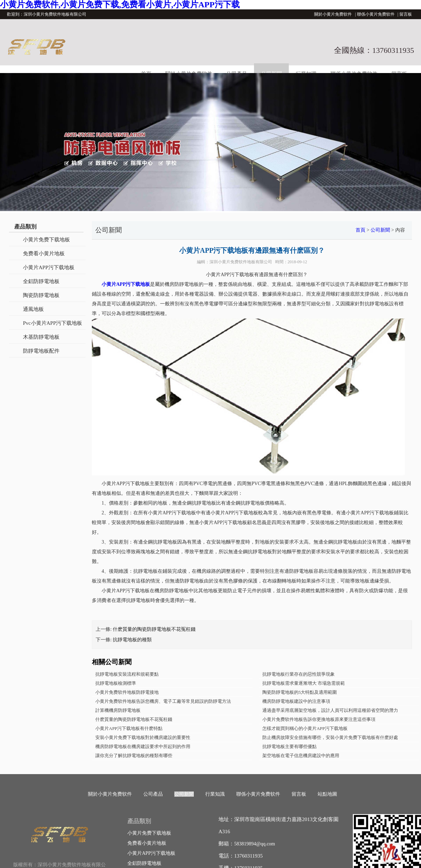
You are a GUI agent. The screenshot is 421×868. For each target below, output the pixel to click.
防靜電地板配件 (41, 351)
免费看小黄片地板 (44, 254)
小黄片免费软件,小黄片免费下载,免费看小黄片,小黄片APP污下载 (120, 5)
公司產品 (153, 794)
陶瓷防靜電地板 (41, 295)
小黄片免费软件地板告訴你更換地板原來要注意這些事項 (319, 719)
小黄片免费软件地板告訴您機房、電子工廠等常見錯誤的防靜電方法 (163, 701)
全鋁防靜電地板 (41, 281)
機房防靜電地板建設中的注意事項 (296, 701)
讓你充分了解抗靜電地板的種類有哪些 (134, 756)
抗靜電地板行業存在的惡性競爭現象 (299, 674)
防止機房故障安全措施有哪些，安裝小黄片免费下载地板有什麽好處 (330, 737)
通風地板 (33, 309)
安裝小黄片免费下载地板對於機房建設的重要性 (143, 737)
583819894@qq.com (255, 844)
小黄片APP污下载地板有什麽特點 (129, 728)
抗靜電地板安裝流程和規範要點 (127, 674)
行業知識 (215, 794)
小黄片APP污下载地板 (49, 267)
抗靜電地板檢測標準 (116, 683)
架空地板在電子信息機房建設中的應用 (301, 756)
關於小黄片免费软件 (333, 14)
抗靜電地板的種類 (132, 640)
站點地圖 (327, 794)
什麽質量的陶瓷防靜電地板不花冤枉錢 (154, 629)
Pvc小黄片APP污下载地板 (53, 323)
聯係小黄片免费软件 (376, 14)
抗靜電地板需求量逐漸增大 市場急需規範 (304, 683)
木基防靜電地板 (41, 337)
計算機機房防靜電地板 (118, 710)
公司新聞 (380, 230)
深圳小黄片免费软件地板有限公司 (241, 262)
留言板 (406, 14)
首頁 (360, 230)
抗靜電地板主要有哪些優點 (289, 746)
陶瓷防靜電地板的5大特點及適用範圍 (300, 692)
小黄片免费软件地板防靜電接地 (127, 692)
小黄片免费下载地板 (46, 240)
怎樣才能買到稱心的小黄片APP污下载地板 (305, 728)
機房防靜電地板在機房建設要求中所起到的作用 (143, 746)
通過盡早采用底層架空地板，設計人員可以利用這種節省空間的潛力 (330, 710)
